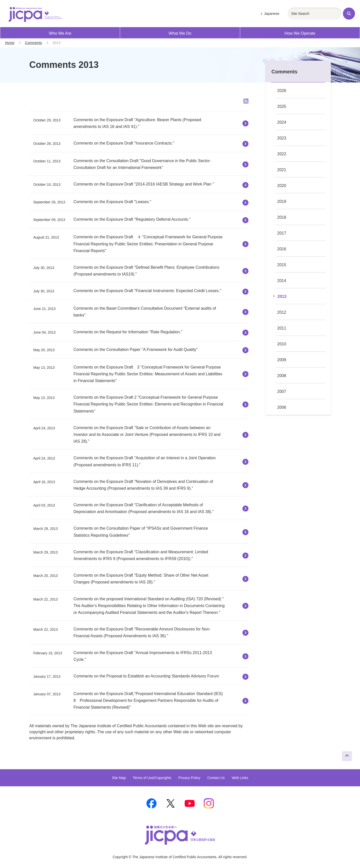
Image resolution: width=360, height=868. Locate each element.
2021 (282, 170)
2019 (282, 201)
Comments (33, 43)
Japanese (272, 14)
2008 (282, 376)
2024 (282, 122)
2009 (282, 360)
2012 (282, 312)
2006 (282, 407)
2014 (282, 281)
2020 (282, 186)
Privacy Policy (189, 778)
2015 (282, 265)
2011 (282, 328)
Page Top (345, 755)
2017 (282, 233)
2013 (282, 296)
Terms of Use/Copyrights (152, 778)
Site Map (119, 778)
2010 (282, 344)
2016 (282, 249)
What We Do (180, 33)
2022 (282, 154)
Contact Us (216, 778)
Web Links (240, 778)
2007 (282, 392)
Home (10, 43)
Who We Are (60, 33)
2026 (282, 91)
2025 (282, 106)
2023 (282, 138)
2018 (282, 217)
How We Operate (300, 33)
